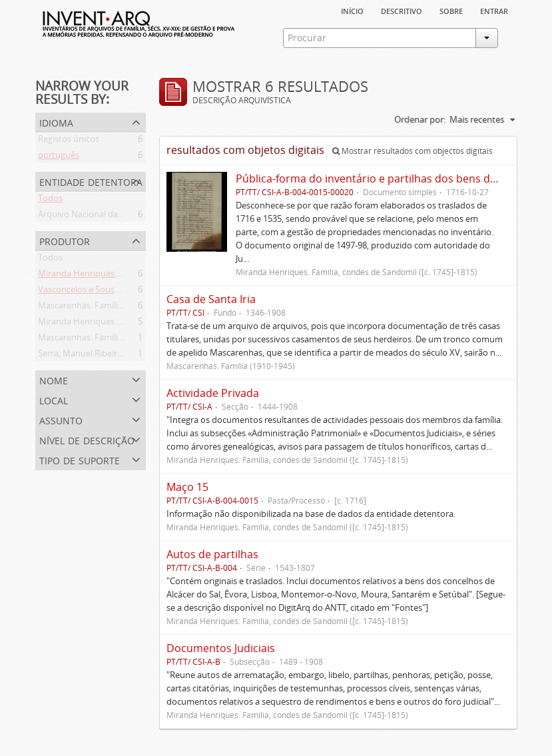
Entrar (494, 10)
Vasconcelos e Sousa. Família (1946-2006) (118, 292)
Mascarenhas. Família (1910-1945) (104, 340)
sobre (451, 10)
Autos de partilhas (212, 554)
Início (352, 10)
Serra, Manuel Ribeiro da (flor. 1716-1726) (119, 356)
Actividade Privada (213, 393)
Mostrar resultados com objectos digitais (413, 151)
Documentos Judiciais (221, 648)
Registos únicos (69, 141)
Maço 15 (187, 487)
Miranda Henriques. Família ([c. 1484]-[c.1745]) (128, 276)
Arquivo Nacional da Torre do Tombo (111, 216)
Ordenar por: (420, 119)
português (59, 157)
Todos (50, 200)
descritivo (402, 10)
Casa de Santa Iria (211, 299)
